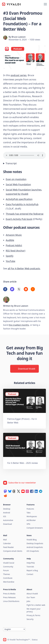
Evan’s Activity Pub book (19, 219)
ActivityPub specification (19, 199)
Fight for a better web (36, 605)
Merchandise (9, 582)
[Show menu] (45, 4)
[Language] (14, 629)
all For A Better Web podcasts (24, 268)
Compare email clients (13, 551)
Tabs (29, 513)
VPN (28, 524)
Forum (6, 570)
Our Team (31, 597)
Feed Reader (8, 547)
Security (30, 619)
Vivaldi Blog (32, 540)
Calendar (7, 543)
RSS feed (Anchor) (15, 251)
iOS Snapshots (33, 551)
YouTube (11, 261)
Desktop (7, 509)
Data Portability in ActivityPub (22, 204)
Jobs (28, 601)
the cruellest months (19, 325)
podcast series (18, 75)
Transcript (11, 163)
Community (8, 567)
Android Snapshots (35, 547)
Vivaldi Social (9, 563)
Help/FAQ (31, 563)
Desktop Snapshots (35, 543)
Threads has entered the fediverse (25, 214)
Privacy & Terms (34, 615)
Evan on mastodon (16, 179)
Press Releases (9, 597)
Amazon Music (14, 235)
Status (35, 640)
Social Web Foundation (18, 184)
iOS (5, 516)
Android (7, 513)
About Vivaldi (32, 594)
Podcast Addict (14, 245)
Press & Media (9, 594)
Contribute (8, 578)
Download (8, 524)
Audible (10, 240)
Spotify (10, 256)
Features (30, 509)
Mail (5, 540)
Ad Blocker (31, 520)
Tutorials (30, 567)
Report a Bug (32, 570)
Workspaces (32, 516)
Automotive (8, 520)
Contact (30, 574)
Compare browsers (35, 528)
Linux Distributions (11, 601)
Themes (7, 574)
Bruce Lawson (19, 37)
